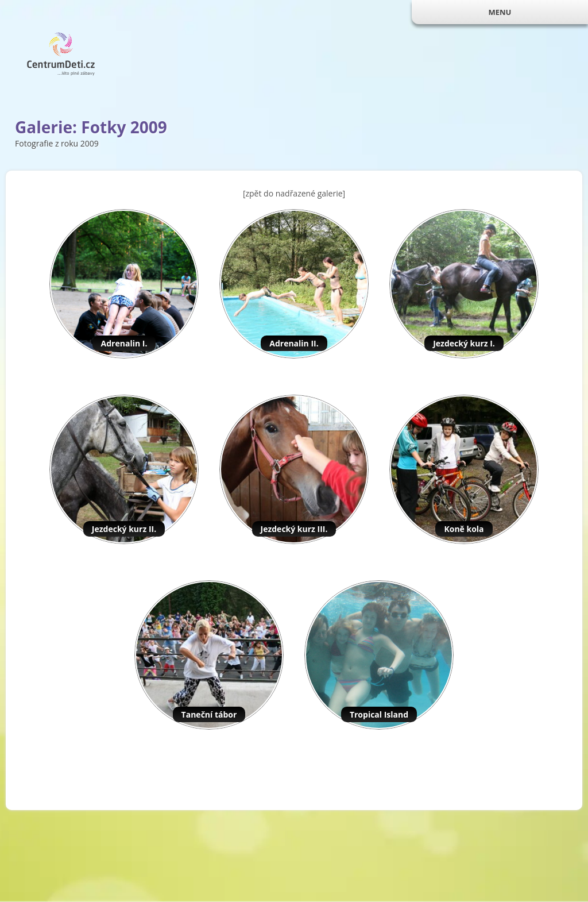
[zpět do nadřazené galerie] (294, 193)
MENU (500, 12)
